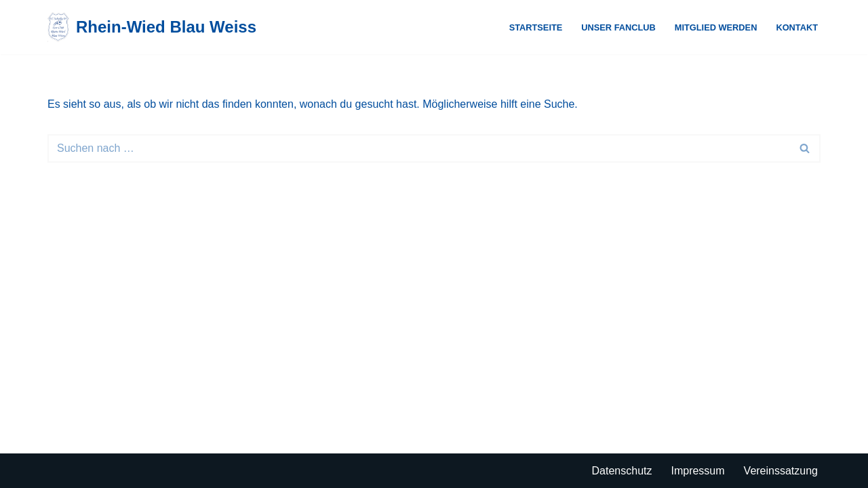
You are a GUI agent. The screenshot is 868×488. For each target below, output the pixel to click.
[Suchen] (419, 148)
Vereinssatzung (781, 471)
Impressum (697, 471)
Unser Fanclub (618, 27)
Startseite (536, 27)
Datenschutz (622, 471)
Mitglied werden (716, 27)
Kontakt (797, 27)
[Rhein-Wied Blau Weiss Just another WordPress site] (152, 27)
